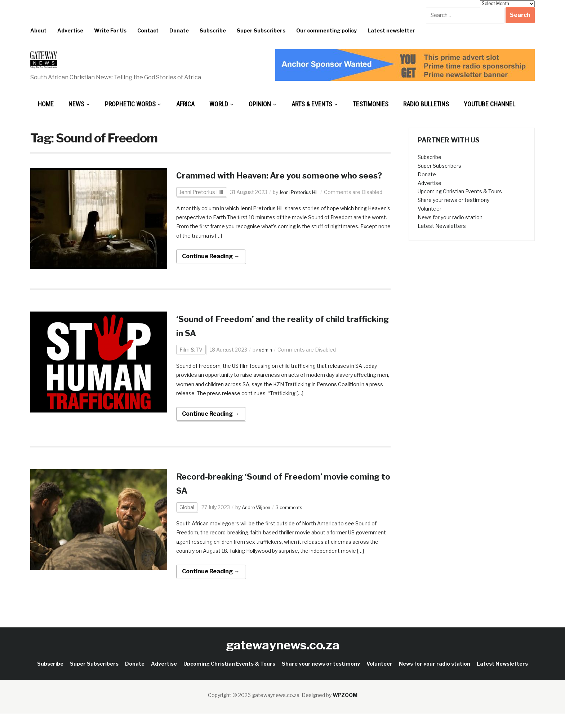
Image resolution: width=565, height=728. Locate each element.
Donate (179, 30)
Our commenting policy (326, 30)
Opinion (260, 104)
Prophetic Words (130, 104)
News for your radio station (450, 217)
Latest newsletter (391, 30)
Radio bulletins (426, 104)
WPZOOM (345, 709)
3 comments (294, 521)
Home (46, 104)
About (38, 30)
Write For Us (110, 30)
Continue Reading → (211, 270)
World (219, 104)
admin (266, 364)
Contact (148, 30)
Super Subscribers (261, 30)
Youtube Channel (490, 104)
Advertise (70, 30)
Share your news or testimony (453, 200)
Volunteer (430, 209)
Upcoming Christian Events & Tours (460, 191)
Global (187, 521)
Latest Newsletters (442, 226)
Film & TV (191, 364)
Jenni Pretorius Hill (201, 206)
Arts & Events (312, 104)
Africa (185, 104)
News (76, 104)
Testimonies (371, 104)
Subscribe (213, 30)
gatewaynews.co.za (283, 659)
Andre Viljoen (258, 521)
